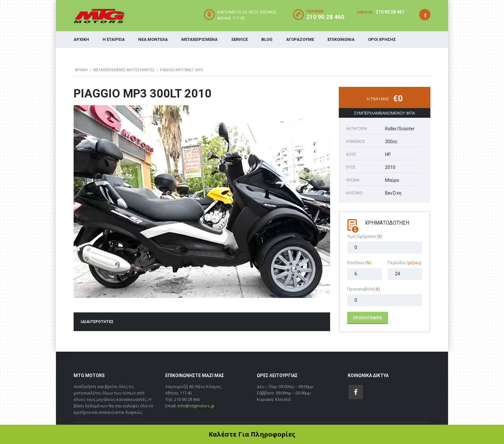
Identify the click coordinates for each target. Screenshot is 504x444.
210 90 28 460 (325, 17)
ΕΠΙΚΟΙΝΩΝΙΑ (341, 39)
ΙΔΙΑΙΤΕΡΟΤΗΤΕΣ (97, 322)
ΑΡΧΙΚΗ (81, 39)
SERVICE (239, 39)
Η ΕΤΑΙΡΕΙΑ (114, 39)
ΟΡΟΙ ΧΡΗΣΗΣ (382, 39)
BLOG (267, 39)
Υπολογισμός (368, 318)
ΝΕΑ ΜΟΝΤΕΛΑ (153, 39)
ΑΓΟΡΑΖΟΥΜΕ (300, 39)
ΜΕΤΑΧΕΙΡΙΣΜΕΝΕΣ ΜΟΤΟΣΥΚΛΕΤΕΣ (124, 70)
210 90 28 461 (390, 12)
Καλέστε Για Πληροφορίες (252, 434)
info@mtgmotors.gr (196, 406)
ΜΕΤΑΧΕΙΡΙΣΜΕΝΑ (199, 39)
